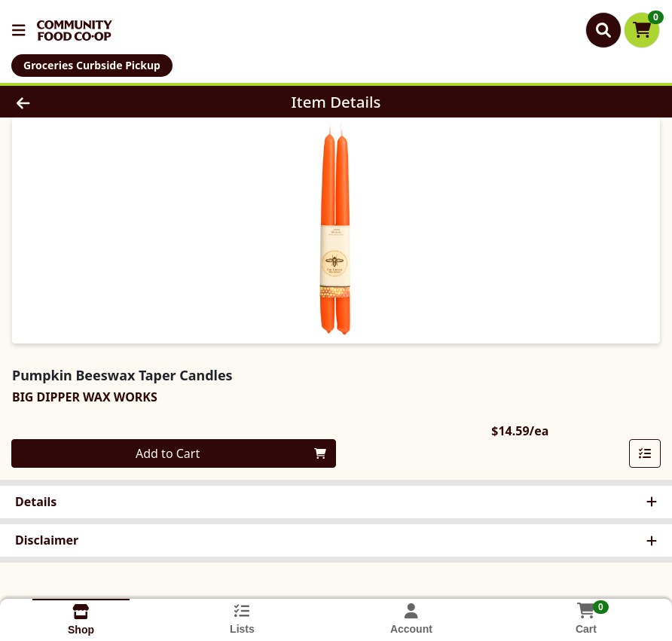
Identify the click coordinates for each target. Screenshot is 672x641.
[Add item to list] (645, 453)
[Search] (603, 30)
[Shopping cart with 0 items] (642, 30)
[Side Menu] (19, 30)
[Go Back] (93, 102)
